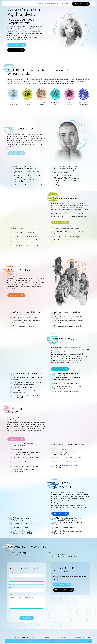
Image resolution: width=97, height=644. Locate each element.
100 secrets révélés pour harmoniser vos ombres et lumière (56, 641)
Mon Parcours (39, 4)
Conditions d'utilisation (22, 611)
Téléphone (12, 587)
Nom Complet (13, 573)
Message (11, 594)
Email (11, 580)
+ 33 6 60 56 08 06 (15, 555)
